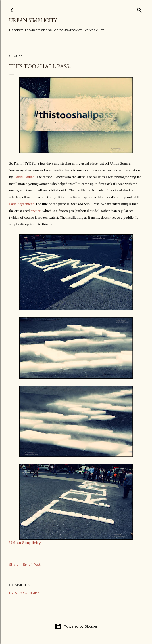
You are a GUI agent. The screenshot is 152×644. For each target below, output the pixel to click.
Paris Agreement (21, 204)
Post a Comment (25, 593)
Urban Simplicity (33, 20)
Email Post (32, 564)
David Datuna (24, 177)
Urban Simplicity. (25, 543)
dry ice (36, 211)
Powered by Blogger (76, 626)
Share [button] (14, 564)
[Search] (139, 9)
